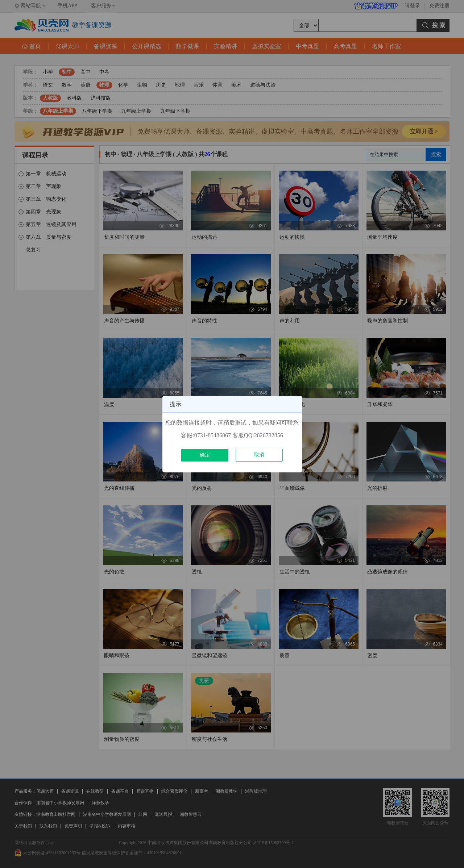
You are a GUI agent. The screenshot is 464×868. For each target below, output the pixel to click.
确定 (205, 455)
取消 (259, 455)
